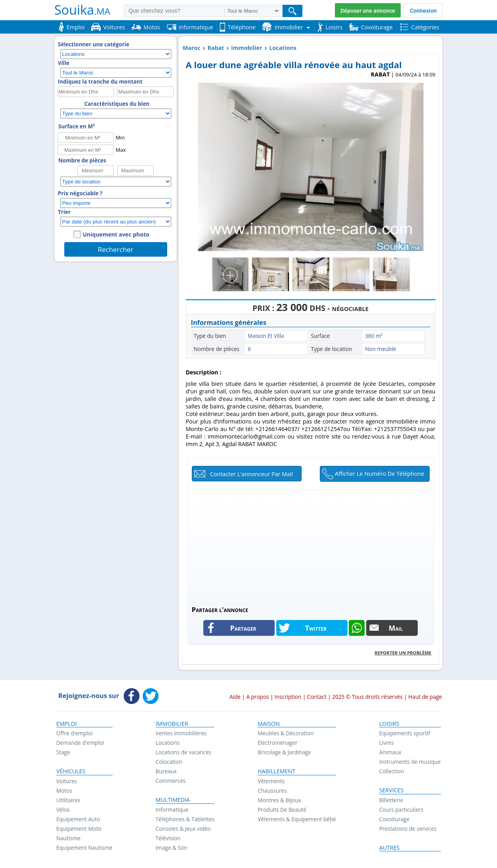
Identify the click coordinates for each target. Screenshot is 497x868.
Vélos (63, 810)
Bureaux (166, 771)
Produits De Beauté (282, 810)
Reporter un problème (403, 653)
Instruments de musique (410, 762)
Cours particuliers (401, 810)
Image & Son (172, 848)
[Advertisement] (311, 546)
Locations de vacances (184, 752)
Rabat (216, 48)
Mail (396, 628)
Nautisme (68, 838)
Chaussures (272, 791)
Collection (392, 771)
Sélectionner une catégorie (94, 44)
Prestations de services (408, 829)
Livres (387, 743)
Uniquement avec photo (116, 234)
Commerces (171, 781)
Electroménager (277, 743)
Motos (64, 791)
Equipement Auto (78, 819)
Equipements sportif (405, 733)
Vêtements (271, 781)
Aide (235, 697)
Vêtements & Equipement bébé (297, 819)
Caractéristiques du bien (117, 104)
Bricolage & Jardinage (284, 752)
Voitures (67, 781)
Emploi (67, 724)
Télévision (168, 838)
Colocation (169, 762)
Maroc (192, 48)
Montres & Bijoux (279, 800)
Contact (317, 697)
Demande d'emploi (80, 743)
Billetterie (391, 800)
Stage (63, 752)
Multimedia (173, 800)
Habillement (276, 771)
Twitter (316, 628)
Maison (269, 724)
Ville (64, 63)
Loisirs (389, 724)
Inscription (288, 697)
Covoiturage (394, 819)
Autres (390, 848)
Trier (64, 212)
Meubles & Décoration (286, 733)
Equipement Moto (79, 829)
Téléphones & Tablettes (185, 819)
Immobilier (247, 48)
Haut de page (425, 697)
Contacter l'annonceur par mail (251, 474)
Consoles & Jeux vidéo (183, 829)
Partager (243, 628)
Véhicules (71, 771)
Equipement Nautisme (84, 848)
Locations (283, 48)
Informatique (172, 810)
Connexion (423, 11)
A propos (257, 697)
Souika (82, 10)
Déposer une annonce (368, 11)
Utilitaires (68, 800)
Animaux (390, 752)
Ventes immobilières (181, 733)
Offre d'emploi (74, 733)
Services (392, 790)
